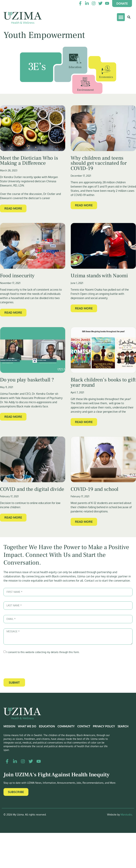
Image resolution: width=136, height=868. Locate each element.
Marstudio (126, 815)
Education (47, 726)
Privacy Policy (104, 726)
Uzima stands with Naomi (99, 276)
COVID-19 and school (94, 489)
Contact (84, 726)
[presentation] (30, 666)
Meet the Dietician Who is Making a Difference (29, 161)
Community (66, 726)
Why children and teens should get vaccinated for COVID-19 (99, 163)
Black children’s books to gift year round (103, 382)
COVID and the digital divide (32, 489)
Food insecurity (17, 276)
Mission (9, 726)
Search (123, 726)
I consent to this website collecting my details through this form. (43, 652)
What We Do (27, 726)
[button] (121, 17)
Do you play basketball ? (27, 380)
